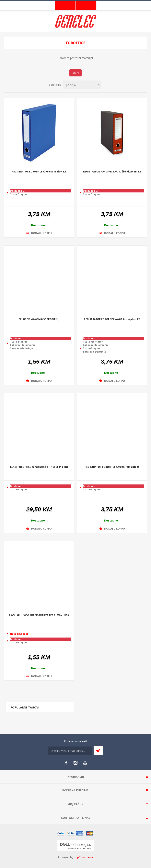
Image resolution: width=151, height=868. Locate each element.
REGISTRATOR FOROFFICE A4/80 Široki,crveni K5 (112, 172)
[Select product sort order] (82, 85)
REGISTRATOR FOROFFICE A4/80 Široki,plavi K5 (112, 319)
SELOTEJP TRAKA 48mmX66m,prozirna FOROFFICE (39, 615)
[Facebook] (66, 763)
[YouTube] (85, 763)
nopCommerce (83, 857)
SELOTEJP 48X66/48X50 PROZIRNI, (39, 319)
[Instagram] (75, 763)
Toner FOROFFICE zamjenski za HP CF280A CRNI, (39, 467)
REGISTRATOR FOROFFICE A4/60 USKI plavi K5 (39, 172)
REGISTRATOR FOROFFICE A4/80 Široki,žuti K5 (112, 467)
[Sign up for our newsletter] (70, 751)
